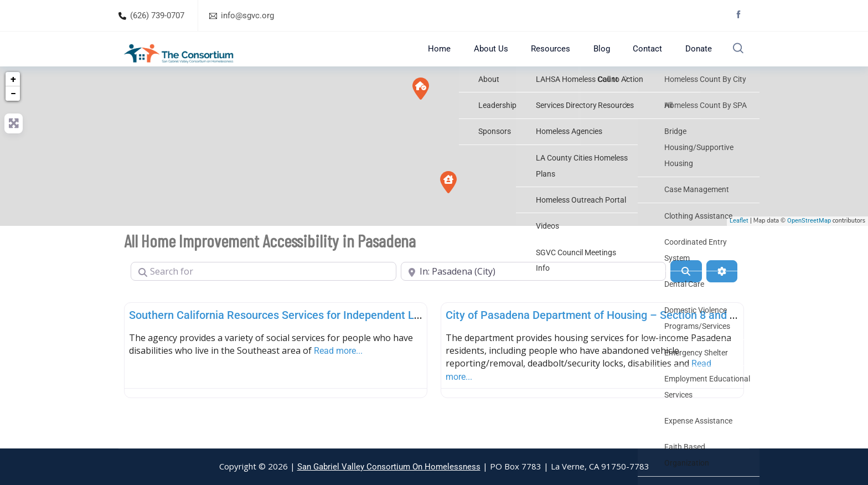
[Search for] (263, 292)
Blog (607, 59)
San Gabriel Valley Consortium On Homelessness (389, 467)
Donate (692, 59)
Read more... (338, 371)
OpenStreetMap (809, 242)
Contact (647, 59)
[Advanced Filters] (722, 292)
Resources (563, 59)
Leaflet (739, 242)
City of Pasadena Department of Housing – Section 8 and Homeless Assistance (641, 336)
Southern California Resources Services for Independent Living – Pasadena (314, 336)
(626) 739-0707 (157, 16)
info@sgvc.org (247, 16)
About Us (509, 59)
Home (464, 59)
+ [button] (13, 99)
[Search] (686, 292)
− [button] (13, 114)
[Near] (534, 292)
